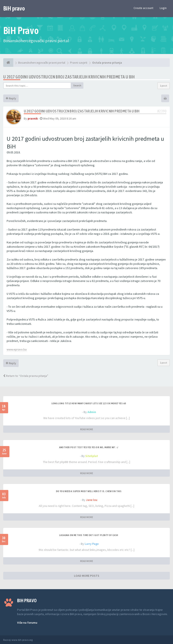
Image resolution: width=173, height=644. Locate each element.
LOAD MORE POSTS (87, 576)
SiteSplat (92, 456)
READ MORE (87, 429)
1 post (164, 86)
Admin (92, 412)
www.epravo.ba (17, 349)
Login (163, 8)
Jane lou (92, 500)
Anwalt (37, 640)
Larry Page (92, 544)
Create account (143, 8)
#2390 (162, 111)
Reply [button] (11, 98)
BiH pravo (14, 8)
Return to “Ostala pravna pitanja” (26, 376)
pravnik (33, 118)
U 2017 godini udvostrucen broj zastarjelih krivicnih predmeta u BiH (69, 77)
